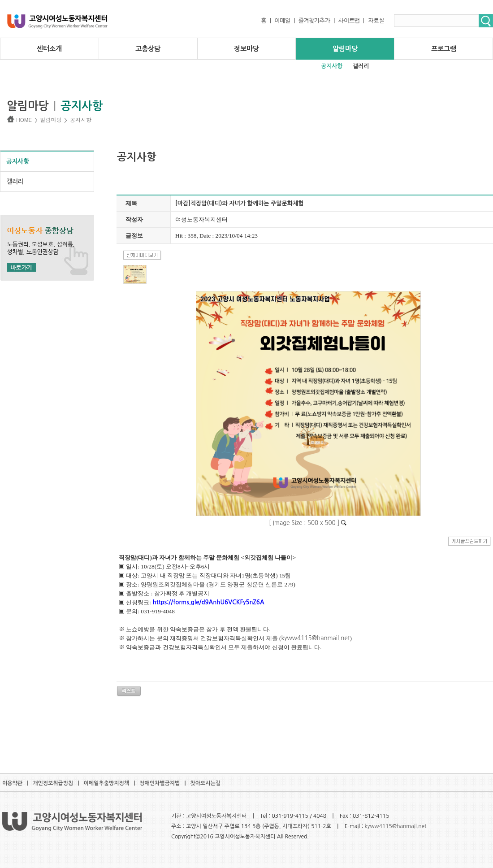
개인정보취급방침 (53, 783)
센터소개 (49, 49)
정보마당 (246, 49)
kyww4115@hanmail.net (396, 826)
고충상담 (148, 49)
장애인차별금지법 (160, 783)
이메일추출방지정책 (107, 783)
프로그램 (444, 49)
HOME (19, 119)
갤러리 (361, 66)
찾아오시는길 (205, 783)
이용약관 (12, 783)
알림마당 (345, 49)
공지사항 (332, 66)
